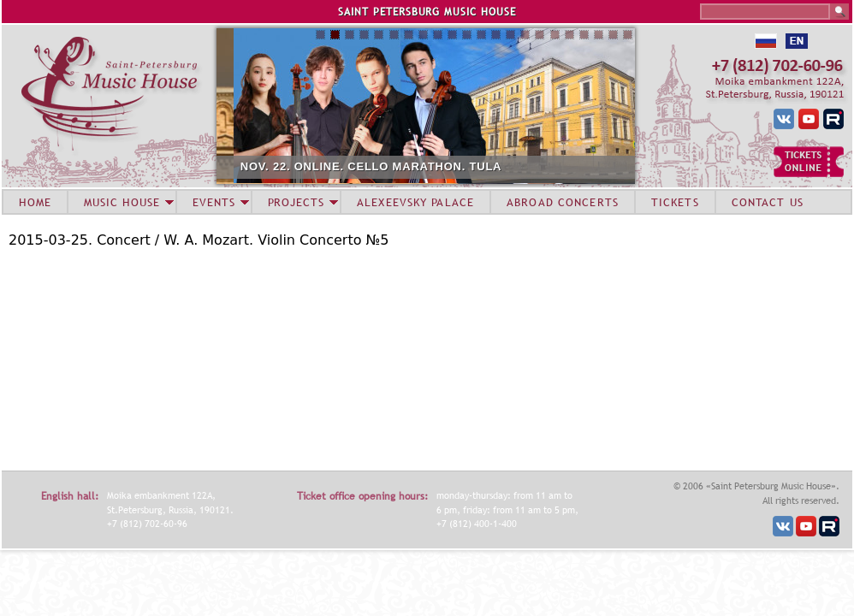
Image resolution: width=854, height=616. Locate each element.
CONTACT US (768, 202)
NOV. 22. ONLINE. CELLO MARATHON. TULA (420, 166)
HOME (35, 202)
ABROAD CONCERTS (563, 202)
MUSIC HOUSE (122, 202)
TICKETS (675, 202)
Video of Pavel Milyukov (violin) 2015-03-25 (222, 358)
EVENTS (214, 202)
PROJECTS (297, 202)
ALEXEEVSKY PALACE (415, 202)
